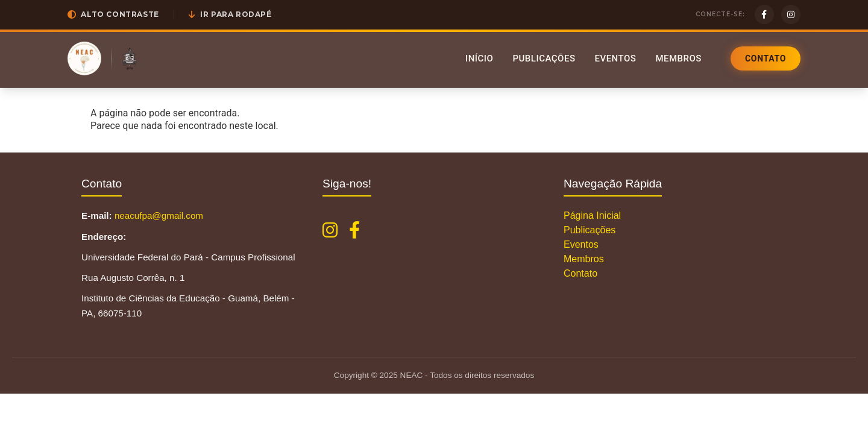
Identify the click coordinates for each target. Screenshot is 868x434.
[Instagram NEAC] (330, 230)
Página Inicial (592, 215)
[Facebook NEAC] (354, 230)
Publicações (544, 58)
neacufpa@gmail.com (159, 215)
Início (480, 58)
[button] (113, 14)
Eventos (615, 58)
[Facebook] (764, 14)
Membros (678, 58)
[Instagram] (791, 14)
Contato (766, 58)
